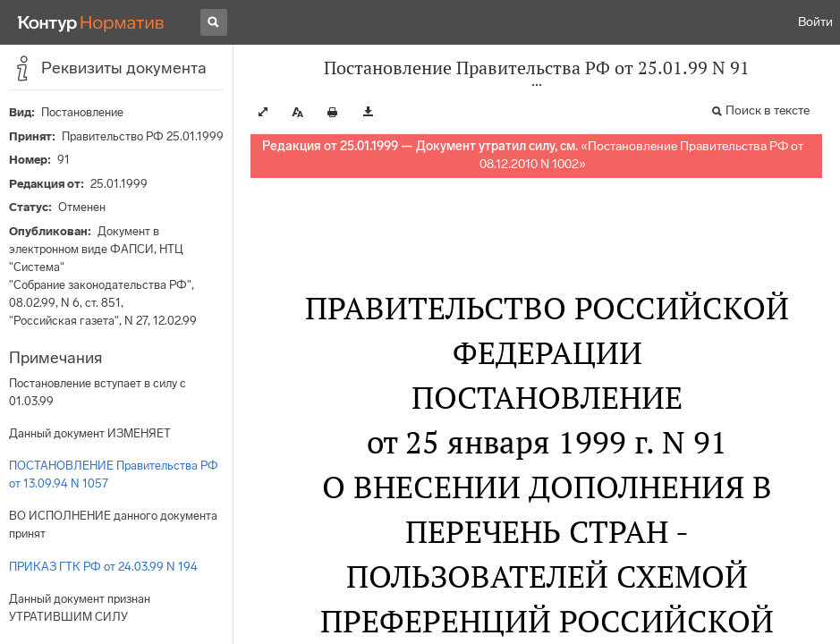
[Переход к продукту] (91, 22)
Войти (815, 22)
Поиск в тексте (768, 110)
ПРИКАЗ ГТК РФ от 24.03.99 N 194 (103, 567)
